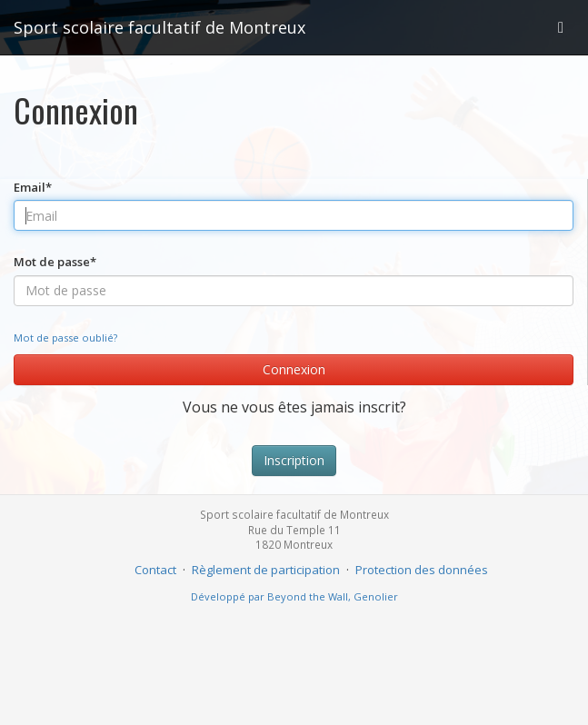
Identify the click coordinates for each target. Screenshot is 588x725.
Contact (155, 570)
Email (33, 187)
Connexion (294, 369)
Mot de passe (55, 262)
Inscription (294, 460)
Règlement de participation (266, 570)
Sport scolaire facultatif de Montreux (159, 27)
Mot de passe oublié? (65, 338)
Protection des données (422, 570)
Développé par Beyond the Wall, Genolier (294, 596)
